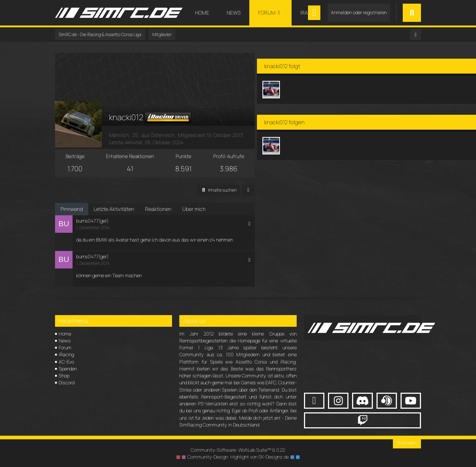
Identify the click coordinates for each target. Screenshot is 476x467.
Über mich (194, 208)
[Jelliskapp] (311, 84)
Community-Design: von (238, 456)
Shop (64, 375)
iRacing (66, 354)
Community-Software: (238, 449)
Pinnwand (72, 208)
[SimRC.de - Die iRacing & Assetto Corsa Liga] (119, 13)
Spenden (68, 368)
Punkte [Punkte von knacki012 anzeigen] (203, 155)
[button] (250, 189)
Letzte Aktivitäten (114, 208)
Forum (65, 347)
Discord (67, 382)
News (65, 340)
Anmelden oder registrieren (359, 12)
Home (65, 333)
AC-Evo (66, 361)
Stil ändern (407, 442)
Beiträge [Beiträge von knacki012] (79, 155)
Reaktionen (158, 208)
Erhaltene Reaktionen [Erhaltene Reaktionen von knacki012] (142, 155)
